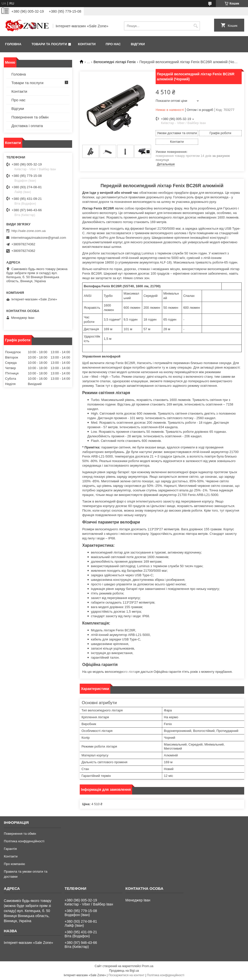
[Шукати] (195, 26)
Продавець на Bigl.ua (124, 971)
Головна (13, 44)
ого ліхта (129, 672)
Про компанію (14, 864)
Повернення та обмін (30, 117)
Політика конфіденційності (24, 841)
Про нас (113, 44)
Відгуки (138, 44)
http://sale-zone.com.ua (28, 231)
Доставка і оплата (27, 126)
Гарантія (10, 849)
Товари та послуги (49, 44)
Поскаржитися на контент (126, 975)
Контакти (87, 44)
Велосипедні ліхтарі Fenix (115, 62)
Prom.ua (148, 966)
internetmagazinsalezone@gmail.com (39, 238)
